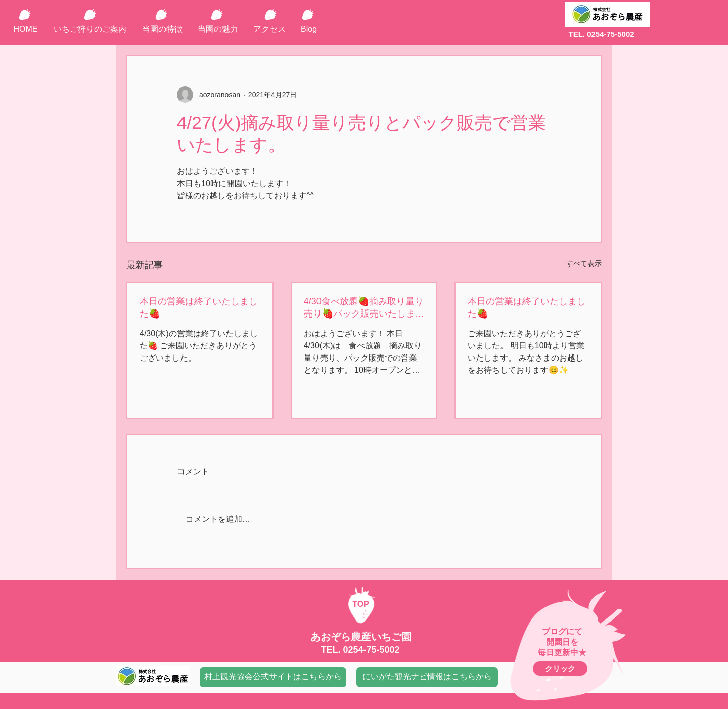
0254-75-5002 (371, 650)
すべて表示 (584, 263)
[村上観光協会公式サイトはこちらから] (273, 677)
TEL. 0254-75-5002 (601, 34)
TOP (361, 604)
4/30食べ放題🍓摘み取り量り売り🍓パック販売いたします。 (364, 308)
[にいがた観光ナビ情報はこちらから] (427, 677)
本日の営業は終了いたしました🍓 (199, 307)
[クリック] (560, 669)
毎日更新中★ (562, 653)
